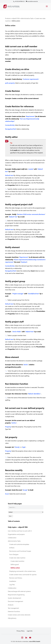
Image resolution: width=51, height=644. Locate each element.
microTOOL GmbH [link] (35, 641)
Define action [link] (15, 568)
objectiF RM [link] (16, 18)
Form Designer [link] (14, 554)
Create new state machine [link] (17, 558)
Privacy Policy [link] (21, 631)
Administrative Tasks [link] (27, 18)
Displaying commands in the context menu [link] (23, 571)
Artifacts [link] (12, 548)
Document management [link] (15, 601)
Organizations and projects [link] (16, 534)
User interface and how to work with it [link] (20, 531)
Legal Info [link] (30, 631)
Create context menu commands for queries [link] (23, 575)
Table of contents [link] (14, 521)
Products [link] (8, 18)
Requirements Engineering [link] (16, 595)
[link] (19, 1)
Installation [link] (13, 581)
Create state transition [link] (17, 561)
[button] (47, 7)
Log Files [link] (12, 585)
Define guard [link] (15, 564)
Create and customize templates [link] (19, 544)
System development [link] (14, 598)
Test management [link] (13, 608)
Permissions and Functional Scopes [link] (20, 551)
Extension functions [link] (14, 611)
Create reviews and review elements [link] (19, 615)
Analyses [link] (11, 605)
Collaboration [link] (12, 538)
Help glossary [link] (12, 618)
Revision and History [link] (16, 578)
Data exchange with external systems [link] (19, 591)
